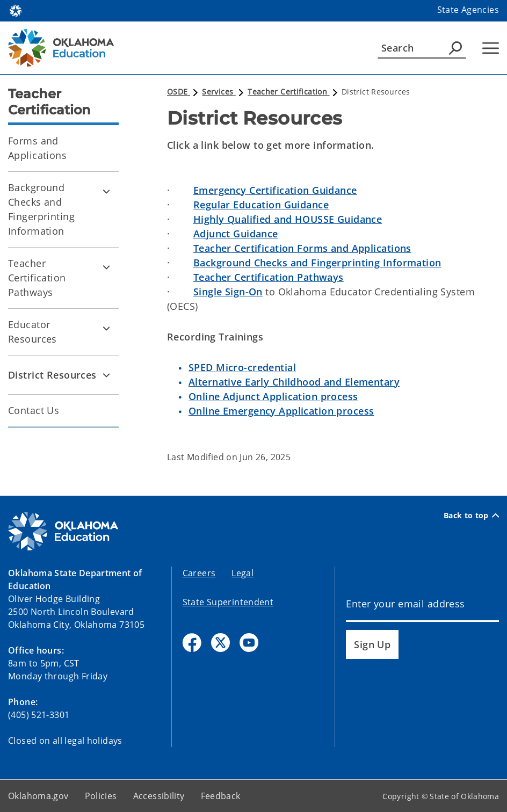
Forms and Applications (37, 148)
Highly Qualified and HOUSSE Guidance (288, 219)
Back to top (471, 516)
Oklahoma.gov (38, 796)
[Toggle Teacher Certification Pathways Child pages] (106, 267)
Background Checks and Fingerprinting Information (41, 209)
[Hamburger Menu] (491, 48)
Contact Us (34, 410)
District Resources (52, 375)
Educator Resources (32, 332)
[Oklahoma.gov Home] (16, 10)
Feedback (221, 796)
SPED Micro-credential (242, 367)
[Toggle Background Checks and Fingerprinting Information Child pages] (106, 191)
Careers (199, 573)
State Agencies (468, 10)
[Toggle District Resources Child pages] (106, 375)
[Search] (422, 48)
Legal (242, 573)
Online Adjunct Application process (273, 396)
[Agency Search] (455, 48)
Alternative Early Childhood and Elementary (294, 382)
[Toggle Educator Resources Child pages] (106, 328)
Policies (101, 796)
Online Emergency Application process (281, 411)
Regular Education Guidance (261, 205)
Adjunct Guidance (236, 234)
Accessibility (159, 796)
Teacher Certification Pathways (37, 278)
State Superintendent (228, 602)
